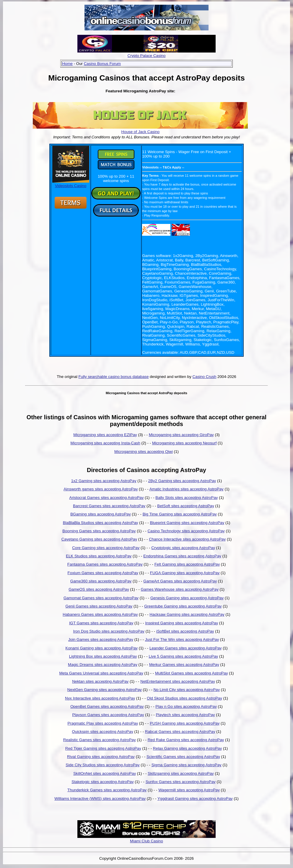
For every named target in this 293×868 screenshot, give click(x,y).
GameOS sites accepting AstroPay (99, 589)
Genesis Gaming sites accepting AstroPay (187, 598)
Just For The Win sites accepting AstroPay (182, 639)
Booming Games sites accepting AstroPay (99, 531)
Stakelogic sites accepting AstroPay (102, 782)
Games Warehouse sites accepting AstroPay (180, 589)
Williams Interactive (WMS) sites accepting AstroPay (100, 799)
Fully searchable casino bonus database (114, 377)
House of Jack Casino (141, 132)
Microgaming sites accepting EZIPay (105, 435)
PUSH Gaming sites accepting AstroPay (185, 723)
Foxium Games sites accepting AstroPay (103, 573)
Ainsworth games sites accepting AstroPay (101, 489)
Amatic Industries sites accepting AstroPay (187, 489)
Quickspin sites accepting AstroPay (102, 732)
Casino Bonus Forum (102, 64)
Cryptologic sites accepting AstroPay (183, 548)
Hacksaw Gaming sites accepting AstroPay (187, 614)
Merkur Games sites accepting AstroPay (184, 665)
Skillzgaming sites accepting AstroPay (181, 773)
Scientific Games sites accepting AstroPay (183, 757)
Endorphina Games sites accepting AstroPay (182, 556)
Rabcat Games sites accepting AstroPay (180, 732)
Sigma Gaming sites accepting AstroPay (187, 765)
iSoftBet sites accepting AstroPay (185, 631)
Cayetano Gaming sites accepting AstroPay (99, 539)
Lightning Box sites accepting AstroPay (103, 656)
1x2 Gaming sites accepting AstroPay (104, 481)
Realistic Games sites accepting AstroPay (100, 740)
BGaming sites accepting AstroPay (100, 514)
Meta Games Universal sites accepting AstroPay (101, 673)
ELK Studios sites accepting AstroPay (99, 556)
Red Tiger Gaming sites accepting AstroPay (103, 748)
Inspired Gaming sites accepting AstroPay (182, 623)
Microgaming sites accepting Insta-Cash (105, 443)
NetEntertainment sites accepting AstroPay (178, 681)
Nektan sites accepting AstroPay (100, 681)
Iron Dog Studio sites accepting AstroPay (109, 631)
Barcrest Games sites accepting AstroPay (109, 506)
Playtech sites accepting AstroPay (185, 715)
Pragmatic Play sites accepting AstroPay (103, 723)
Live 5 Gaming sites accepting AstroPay (183, 656)
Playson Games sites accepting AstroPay (108, 715)
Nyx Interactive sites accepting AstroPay (100, 698)
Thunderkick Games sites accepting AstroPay (107, 790)
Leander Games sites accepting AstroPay (185, 648)
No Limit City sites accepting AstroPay (187, 690)
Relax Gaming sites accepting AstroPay (187, 748)
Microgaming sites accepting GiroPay (181, 435)
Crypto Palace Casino (147, 56)
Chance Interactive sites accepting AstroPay (187, 539)
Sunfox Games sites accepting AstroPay (181, 782)
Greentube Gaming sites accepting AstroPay (183, 606)
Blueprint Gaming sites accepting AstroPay (187, 523)
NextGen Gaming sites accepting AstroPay (105, 690)
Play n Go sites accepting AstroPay (186, 706)
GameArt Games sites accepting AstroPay (180, 581)
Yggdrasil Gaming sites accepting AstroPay (195, 799)
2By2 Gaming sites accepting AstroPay (182, 481)
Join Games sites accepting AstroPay (101, 639)
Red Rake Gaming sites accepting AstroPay (186, 740)
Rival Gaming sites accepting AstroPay (101, 757)
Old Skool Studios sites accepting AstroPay (184, 698)
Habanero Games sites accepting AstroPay (100, 614)
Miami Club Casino (146, 841)
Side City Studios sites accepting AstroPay (102, 765)
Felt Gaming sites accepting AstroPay (187, 564)
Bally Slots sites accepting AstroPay (187, 498)
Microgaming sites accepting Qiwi (144, 452)
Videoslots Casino (71, 184)
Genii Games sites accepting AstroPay (99, 606)
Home (67, 64)
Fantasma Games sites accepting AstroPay (105, 564)
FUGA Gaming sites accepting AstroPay (185, 573)
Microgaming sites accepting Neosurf (184, 443)
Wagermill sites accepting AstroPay (189, 790)
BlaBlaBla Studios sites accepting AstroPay (101, 523)
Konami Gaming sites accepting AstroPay (102, 648)
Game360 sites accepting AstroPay (101, 581)
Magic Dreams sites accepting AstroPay (103, 665)
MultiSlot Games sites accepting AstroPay (192, 673)
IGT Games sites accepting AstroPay (101, 623)
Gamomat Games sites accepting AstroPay (101, 598)
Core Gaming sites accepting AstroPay (106, 548)
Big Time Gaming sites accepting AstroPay (180, 514)
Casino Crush (205, 377)
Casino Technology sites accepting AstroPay (186, 531)
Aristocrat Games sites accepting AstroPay (107, 498)
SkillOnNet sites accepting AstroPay (105, 773)
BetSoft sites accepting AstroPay (186, 506)
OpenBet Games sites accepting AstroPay (107, 706)
